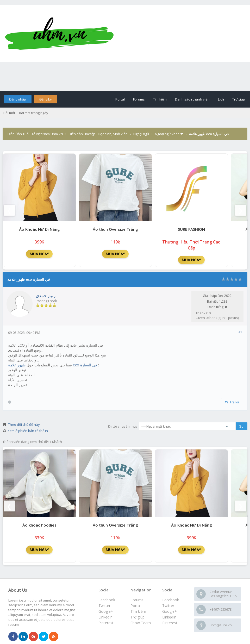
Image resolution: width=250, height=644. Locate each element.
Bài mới (9, 113)
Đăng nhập (18, 99)
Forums (139, 99)
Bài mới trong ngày (34, 113)
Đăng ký (46, 99)
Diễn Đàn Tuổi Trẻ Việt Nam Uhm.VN (35, 134)
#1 (240, 332)
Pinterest (170, 623)
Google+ (170, 611)
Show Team (141, 623)
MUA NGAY (39, 254)
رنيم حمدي (46, 295)
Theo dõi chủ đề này (24, 424)
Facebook (171, 600)
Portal (120, 99)
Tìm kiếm (160, 99)
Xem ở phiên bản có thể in (28, 431)
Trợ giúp (239, 99)
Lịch (221, 99)
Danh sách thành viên (192, 99)
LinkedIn (169, 617)
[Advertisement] (125, 77)
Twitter (168, 606)
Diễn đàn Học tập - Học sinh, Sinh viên (98, 134)
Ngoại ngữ (141, 134)
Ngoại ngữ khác (167, 134)
